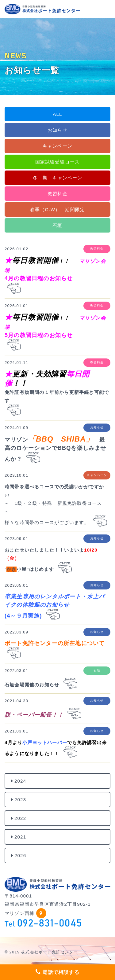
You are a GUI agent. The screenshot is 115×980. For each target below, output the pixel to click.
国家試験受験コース (58, 162)
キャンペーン (57, 146)
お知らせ (57, 130)
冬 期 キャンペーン (58, 178)
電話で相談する (57, 972)
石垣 (57, 225)
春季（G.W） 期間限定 (57, 209)
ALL (57, 114)
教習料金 (57, 194)
